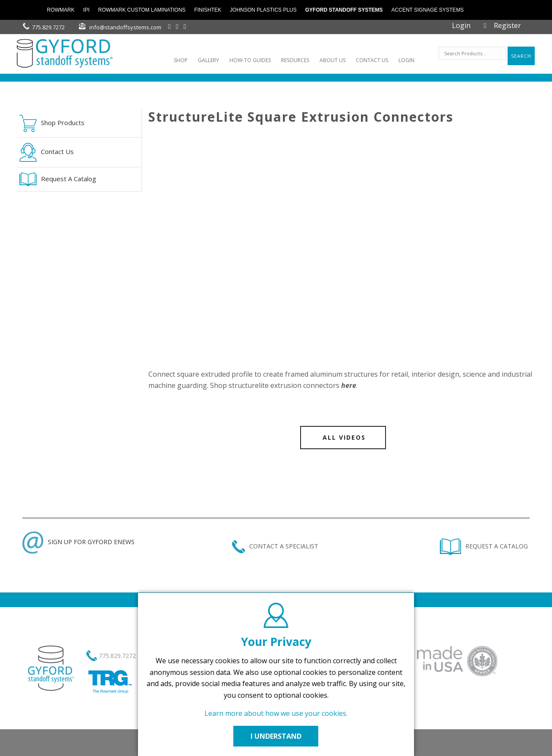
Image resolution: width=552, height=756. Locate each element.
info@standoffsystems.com (125, 27)
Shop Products (52, 123)
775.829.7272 (48, 27)
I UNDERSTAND (276, 736)
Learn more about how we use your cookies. (276, 713)
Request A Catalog (58, 179)
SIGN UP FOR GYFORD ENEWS (78, 542)
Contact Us (47, 152)
